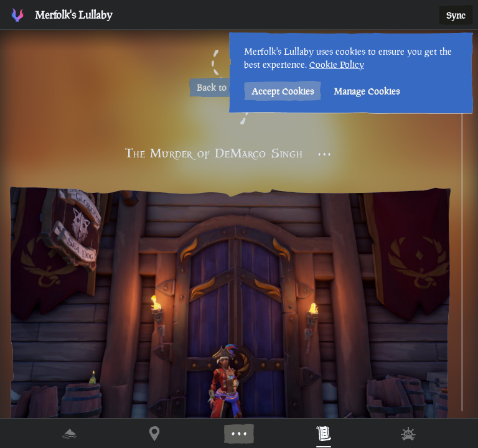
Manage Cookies (367, 91)
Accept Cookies (283, 91)
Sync (456, 15)
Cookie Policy (337, 64)
